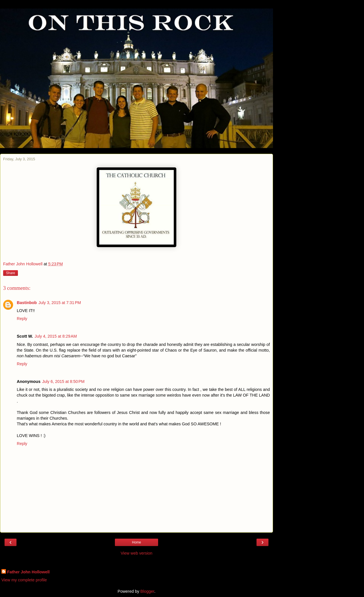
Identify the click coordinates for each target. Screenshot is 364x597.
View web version (136, 553)
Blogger (147, 591)
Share (11, 273)
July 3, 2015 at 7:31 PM (60, 303)
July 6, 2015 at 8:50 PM (63, 381)
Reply (22, 319)
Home (136, 542)
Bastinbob (27, 303)
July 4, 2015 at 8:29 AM (56, 336)
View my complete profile (24, 580)
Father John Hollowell (28, 572)
